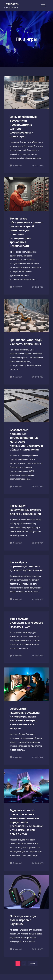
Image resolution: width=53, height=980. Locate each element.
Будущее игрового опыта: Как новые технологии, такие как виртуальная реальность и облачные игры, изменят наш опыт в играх (26, 822)
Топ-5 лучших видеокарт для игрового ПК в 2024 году (26, 623)
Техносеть (11, 4)
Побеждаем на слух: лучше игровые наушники (23, 920)
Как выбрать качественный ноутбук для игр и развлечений (25, 510)
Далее (33, 963)
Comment (18, 166)
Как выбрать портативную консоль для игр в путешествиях (26, 566)
